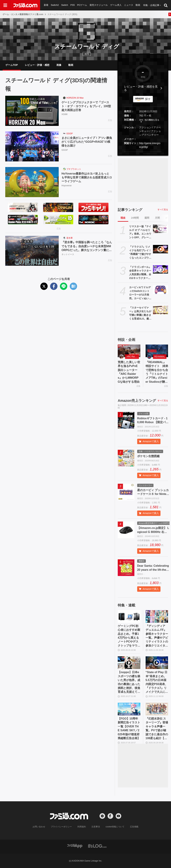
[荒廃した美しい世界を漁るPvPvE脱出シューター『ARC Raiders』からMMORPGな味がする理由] (129, 351)
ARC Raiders (133, 357)
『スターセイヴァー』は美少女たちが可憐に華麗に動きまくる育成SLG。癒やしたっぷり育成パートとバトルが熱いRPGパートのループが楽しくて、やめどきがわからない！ (140, 313)
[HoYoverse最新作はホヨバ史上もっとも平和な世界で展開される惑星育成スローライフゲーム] (32, 182)
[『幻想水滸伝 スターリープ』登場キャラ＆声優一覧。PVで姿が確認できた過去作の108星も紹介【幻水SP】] (157, 709)
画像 (59, 65)
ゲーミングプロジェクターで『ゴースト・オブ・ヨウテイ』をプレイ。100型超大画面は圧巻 (86, 106)
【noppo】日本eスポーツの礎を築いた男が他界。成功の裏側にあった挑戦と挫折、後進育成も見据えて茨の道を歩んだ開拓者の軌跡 (129, 682)
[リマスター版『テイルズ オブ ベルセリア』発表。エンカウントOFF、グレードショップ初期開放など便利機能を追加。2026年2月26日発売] (160, 229)
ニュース (129, 5)
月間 (157, 218)
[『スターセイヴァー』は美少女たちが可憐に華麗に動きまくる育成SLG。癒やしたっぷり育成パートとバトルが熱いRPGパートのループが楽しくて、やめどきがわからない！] (160, 310)
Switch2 (55, 5)
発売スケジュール (99, 5)
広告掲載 (134, 827)
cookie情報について (115, 827)
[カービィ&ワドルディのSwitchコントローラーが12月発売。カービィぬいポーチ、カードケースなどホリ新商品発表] (160, 290)
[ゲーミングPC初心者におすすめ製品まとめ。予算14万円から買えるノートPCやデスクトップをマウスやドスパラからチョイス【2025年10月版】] (129, 616)
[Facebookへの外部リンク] (110, 816)
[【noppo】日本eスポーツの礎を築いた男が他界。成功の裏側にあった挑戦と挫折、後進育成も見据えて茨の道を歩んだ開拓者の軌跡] (129, 663)
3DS (87, 54)
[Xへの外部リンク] (102, 816)
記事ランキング (130, 210)
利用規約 (82, 827)
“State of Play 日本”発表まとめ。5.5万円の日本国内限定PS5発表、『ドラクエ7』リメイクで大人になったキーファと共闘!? (157, 682)
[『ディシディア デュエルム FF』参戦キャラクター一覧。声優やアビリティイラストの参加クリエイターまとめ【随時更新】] (157, 616)
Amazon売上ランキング (137, 401)
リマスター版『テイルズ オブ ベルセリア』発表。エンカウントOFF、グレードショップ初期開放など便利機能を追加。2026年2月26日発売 (140, 232)
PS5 (73, 5)
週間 (147, 218)
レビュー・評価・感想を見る (141, 88)
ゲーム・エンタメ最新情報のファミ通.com (23, 14)
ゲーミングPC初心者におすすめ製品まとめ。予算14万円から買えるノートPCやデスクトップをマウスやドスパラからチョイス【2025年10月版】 (129, 636)
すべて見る (163, 210)
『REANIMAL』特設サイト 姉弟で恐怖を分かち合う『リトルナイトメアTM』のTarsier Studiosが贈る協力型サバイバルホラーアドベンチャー (157, 372)
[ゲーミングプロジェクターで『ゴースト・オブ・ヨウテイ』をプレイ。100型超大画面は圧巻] (32, 111)
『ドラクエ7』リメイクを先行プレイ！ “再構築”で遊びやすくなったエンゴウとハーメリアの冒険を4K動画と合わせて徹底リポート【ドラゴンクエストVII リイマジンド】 (140, 252)
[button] (143, 152)
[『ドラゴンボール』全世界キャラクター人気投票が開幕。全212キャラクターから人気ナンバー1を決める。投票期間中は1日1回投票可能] (160, 269)
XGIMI (64, 114)
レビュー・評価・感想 (37, 65)
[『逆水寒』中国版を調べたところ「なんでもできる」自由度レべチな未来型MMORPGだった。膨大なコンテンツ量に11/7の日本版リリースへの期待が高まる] (32, 251)
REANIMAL (160, 357)
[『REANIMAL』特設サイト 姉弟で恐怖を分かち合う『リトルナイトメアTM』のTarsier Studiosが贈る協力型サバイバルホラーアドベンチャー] (157, 351)
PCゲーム (82, 5)
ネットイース (68, 255)
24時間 (135, 218)
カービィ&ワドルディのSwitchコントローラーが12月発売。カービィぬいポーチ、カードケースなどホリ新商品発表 (140, 293)
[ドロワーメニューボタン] (5, 5)
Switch (65, 5)
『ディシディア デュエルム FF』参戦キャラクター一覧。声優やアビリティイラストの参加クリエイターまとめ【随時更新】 (157, 636)
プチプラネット (74, 169)
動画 (138, 5)
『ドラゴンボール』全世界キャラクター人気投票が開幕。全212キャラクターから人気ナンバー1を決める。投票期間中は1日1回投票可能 (140, 273)
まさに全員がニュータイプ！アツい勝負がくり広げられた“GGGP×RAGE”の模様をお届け (87, 142)
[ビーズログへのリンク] (97, 846)
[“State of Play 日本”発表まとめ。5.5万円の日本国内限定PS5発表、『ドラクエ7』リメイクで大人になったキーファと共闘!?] (157, 663)
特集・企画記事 (151, 5)
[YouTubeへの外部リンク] (118, 816)
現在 (123, 218)
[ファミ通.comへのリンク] (25, 5)
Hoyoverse (66, 186)
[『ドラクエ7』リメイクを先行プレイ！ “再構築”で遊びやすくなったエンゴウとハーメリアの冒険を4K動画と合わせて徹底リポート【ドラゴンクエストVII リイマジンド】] (160, 249)
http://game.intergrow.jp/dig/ (150, 145)
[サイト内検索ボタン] (166, 5)
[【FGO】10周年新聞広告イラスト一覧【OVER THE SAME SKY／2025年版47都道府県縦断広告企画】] (129, 709)
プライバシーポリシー (61, 827)
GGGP (70, 134)
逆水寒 (70, 238)
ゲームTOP (12, 65)
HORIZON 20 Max (75, 98)
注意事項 (96, 827)
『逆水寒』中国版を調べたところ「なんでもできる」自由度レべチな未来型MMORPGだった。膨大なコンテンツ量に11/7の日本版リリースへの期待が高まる (87, 246)
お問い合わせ (39, 827)
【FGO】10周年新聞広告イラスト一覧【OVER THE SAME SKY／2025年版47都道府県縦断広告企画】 (129, 728)
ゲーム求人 (116, 5)
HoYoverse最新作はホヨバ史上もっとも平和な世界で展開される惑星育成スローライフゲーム (87, 178)
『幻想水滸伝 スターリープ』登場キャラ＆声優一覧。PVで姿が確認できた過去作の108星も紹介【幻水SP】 (157, 729)
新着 (46, 5)
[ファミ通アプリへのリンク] (75, 846)
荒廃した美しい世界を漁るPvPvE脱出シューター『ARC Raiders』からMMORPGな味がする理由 (129, 372)
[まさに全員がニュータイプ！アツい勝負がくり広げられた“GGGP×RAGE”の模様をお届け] (32, 147)
